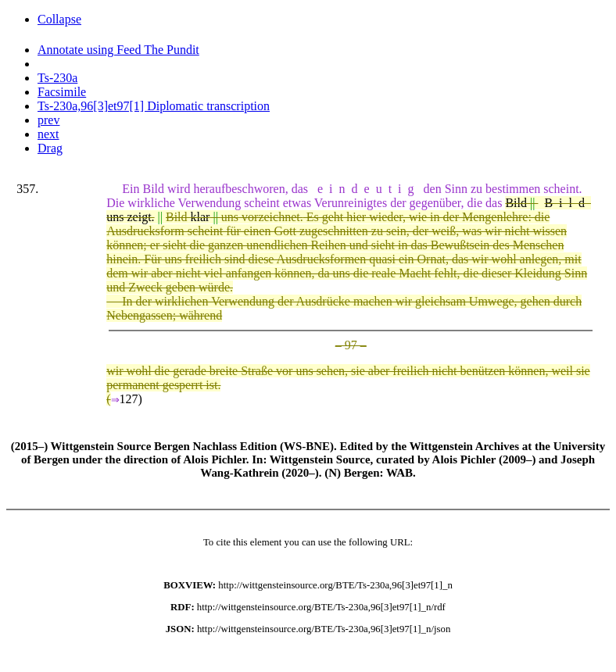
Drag (50, 148)
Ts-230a (57, 78)
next (48, 134)
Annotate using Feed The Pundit (118, 50)
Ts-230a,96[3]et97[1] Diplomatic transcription (154, 106)
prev (48, 120)
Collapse (59, 19)
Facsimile (62, 92)
